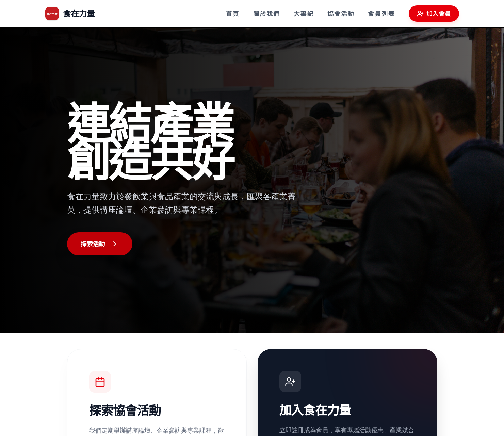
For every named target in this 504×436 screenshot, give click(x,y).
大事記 (304, 14)
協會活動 (341, 14)
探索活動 (100, 244)
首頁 (233, 14)
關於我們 (266, 14)
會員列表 (381, 14)
